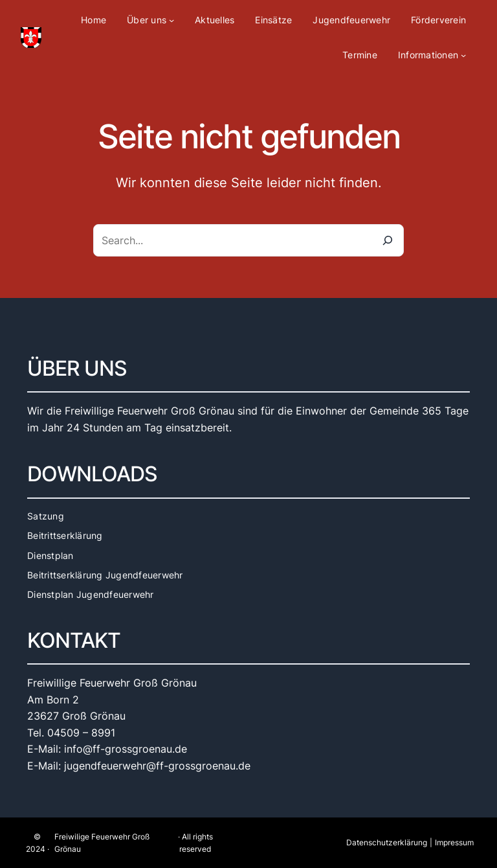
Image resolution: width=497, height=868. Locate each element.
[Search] (388, 240)
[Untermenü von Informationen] (463, 55)
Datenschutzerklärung (387, 842)
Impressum (454, 842)
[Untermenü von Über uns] (171, 20)
